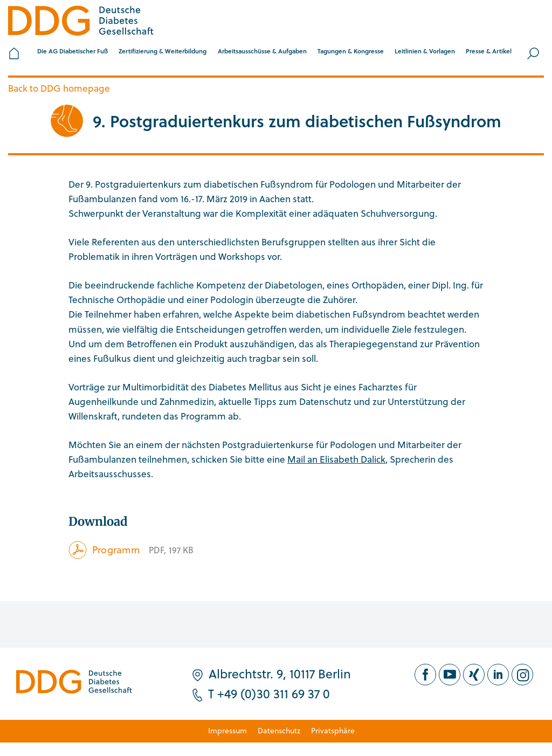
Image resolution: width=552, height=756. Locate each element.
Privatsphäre (333, 730)
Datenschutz (279, 730)
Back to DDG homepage (59, 88)
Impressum (227, 730)
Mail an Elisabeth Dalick (336, 459)
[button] (73, 53)
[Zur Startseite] (81, 22)
